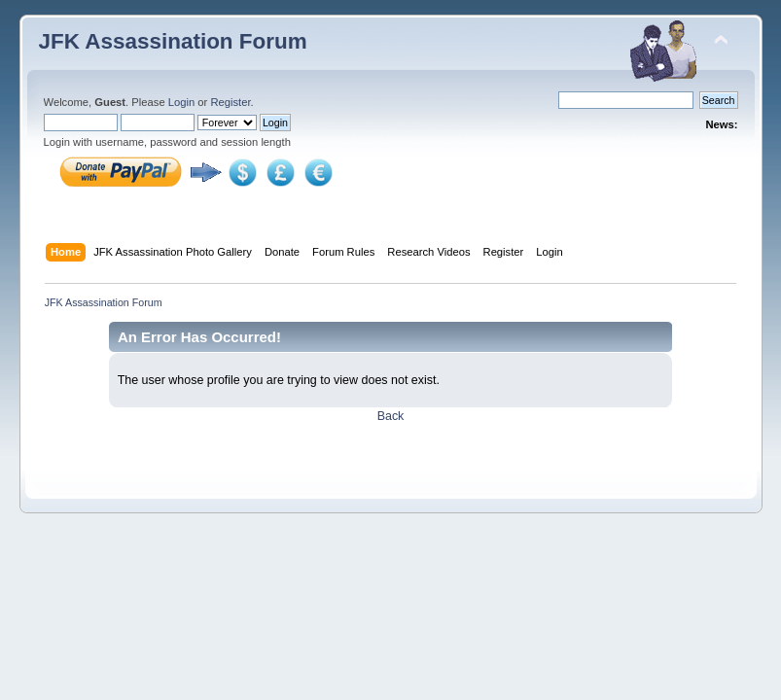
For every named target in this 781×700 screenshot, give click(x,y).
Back (391, 416)
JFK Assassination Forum (173, 41)
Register (230, 102)
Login (181, 102)
